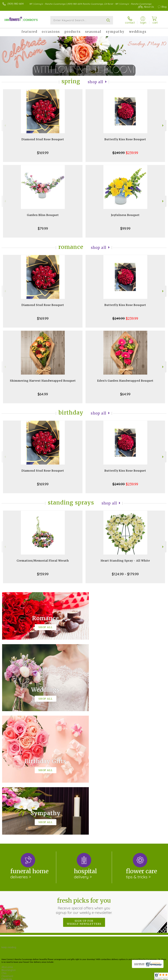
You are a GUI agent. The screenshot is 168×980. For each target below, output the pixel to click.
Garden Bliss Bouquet (43, 215)
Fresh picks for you (84, 782)
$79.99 (43, 228)
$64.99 (43, 394)
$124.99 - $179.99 (125, 574)
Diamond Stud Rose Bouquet (43, 139)
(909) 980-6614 (15, 4)
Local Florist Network (137, 975)
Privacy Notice (115, 975)
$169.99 (43, 153)
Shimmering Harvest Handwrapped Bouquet (43, 381)
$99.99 (125, 228)
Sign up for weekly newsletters (84, 799)
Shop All (96, 82)
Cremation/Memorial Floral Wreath (43, 561)
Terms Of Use (98, 975)
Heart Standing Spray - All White (125, 561)
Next (163, 125)
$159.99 (43, 574)
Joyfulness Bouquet (125, 215)
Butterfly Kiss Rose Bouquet (125, 139)
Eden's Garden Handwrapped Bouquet (125, 381)
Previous (5, 125)
